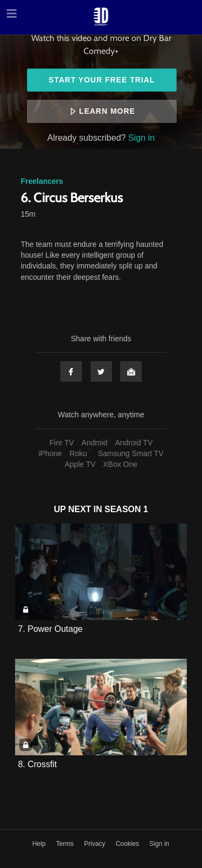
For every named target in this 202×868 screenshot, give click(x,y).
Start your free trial (102, 80)
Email (131, 371)
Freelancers (42, 181)
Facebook (71, 371)
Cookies (128, 844)
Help (40, 844)
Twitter (101, 371)
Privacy (96, 844)
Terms (66, 844)
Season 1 (126, 509)
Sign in (141, 137)
